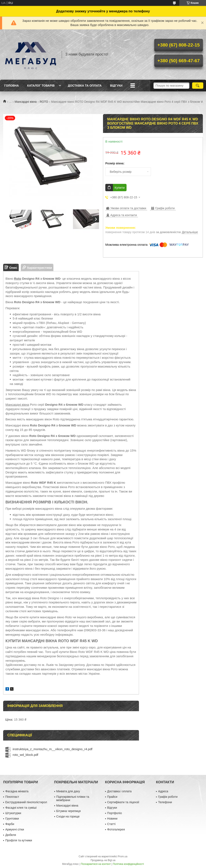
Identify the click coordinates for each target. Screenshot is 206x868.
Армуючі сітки (15, 829)
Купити (120, 188)
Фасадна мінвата (17, 791)
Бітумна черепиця (69, 811)
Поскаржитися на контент (96, 864)
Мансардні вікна (26, 102)
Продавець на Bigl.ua (103, 860)
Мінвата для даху (68, 791)
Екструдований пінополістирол (26, 802)
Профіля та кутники (19, 840)
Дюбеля (11, 835)
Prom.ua (123, 856)
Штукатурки (13, 813)
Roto (18, 279)
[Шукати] (198, 86)
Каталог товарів (41, 86)
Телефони (165, 802)
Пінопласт (12, 797)
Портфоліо (115, 813)
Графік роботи (168, 797)
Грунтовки (12, 819)
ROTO (44, 102)
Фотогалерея (116, 829)
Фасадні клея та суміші (21, 808)
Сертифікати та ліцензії (123, 802)
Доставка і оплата (119, 791)
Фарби (10, 824)
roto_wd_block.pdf (25, 755)
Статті (111, 824)
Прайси (112, 797)
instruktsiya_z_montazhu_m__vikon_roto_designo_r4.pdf (52, 749)
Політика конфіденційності (128, 864)
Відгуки (116, 86)
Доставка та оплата (85, 86)
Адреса (163, 791)
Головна (11, 86)
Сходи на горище (68, 816)
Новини (112, 819)
